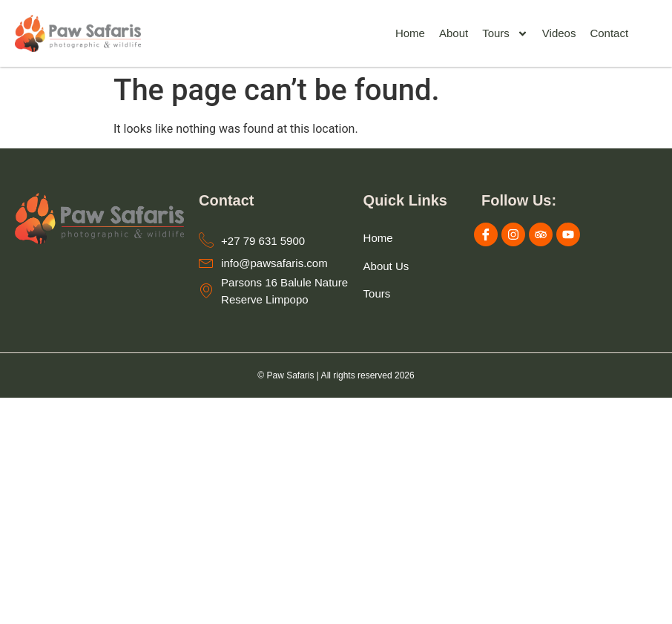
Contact (609, 33)
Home (410, 33)
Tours (505, 34)
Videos (559, 33)
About (454, 33)
